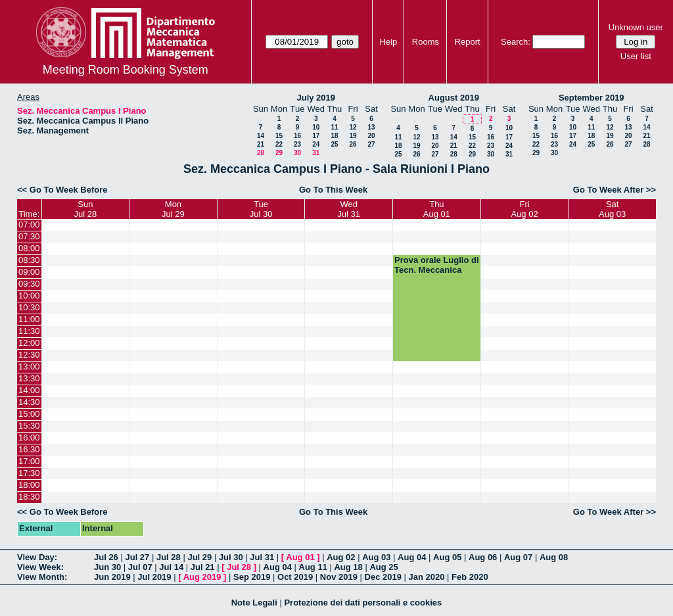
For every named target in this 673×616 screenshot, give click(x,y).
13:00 (29, 367)
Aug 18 (348, 567)
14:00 (29, 390)
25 (334, 144)
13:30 (29, 378)
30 (297, 153)
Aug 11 (313, 567)
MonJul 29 (173, 209)
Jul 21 (203, 567)
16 (297, 136)
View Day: (37, 557)
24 (316, 144)
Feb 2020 (470, 577)
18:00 (29, 485)
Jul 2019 (154, 577)
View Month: (42, 577)
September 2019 (592, 98)
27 (371, 144)
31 (316, 153)
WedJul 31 (349, 209)
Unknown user (636, 27)
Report (468, 42)
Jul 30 (231, 557)
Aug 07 (518, 557)
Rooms (426, 42)
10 (316, 127)
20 (371, 136)
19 (353, 136)
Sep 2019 (252, 577)
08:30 (29, 260)
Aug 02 (341, 557)
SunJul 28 (85, 209)
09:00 (29, 272)
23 (297, 144)
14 (261, 136)
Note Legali (254, 603)
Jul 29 (199, 557)
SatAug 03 (612, 209)
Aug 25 (383, 567)
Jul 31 (262, 557)
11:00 (29, 319)
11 (334, 127)
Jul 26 (106, 557)
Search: (516, 42)
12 (353, 127)
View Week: (40, 567)
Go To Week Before (69, 190)
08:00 (29, 248)
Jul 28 (169, 557)
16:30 (29, 449)
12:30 (29, 355)
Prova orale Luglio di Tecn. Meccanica (437, 265)
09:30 (29, 284)
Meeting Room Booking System (126, 70)
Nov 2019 (339, 577)
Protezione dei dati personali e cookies (363, 603)
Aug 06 (483, 557)
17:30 (29, 473)
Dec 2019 (383, 577)
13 (371, 127)
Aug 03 (376, 557)
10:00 (29, 296)
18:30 (29, 497)
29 (279, 153)
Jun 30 (107, 567)
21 (261, 144)
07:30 (29, 236)
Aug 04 (412, 557)
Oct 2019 (295, 577)
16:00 (29, 438)
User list (636, 56)
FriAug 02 (524, 209)
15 (279, 136)
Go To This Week (333, 190)
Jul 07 (140, 567)
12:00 (29, 343)
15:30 (29, 426)
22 (279, 144)
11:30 (29, 331)
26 (353, 144)
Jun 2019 (112, 577)
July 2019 (316, 98)
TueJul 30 (261, 209)
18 (334, 136)
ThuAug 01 (437, 209)
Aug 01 (300, 557)
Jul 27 (137, 557)
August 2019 (454, 98)
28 (261, 153)
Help (389, 42)
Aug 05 (447, 557)
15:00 (29, 414)
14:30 (29, 402)
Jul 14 (171, 567)
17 (316, 136)
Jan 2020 (427, 577)
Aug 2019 (202, 577)
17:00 (29, 461)
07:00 (29, 225)
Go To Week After (608, 190)
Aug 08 (554, 557)
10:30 (29, 307)
